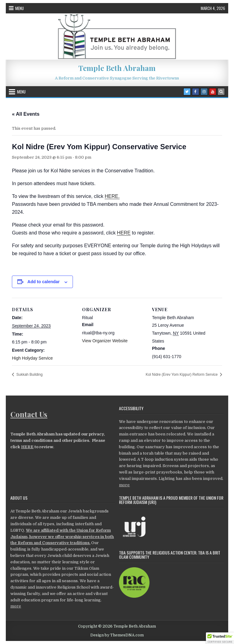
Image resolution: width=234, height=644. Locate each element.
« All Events (26, 114)
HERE (124, 233)
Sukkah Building (29, 375)
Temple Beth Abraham (117, 68)
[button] (220, 638)
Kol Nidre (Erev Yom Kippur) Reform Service (182, 375)
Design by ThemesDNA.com (117, 635)
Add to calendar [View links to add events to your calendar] (44, 282)
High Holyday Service (32, 358)
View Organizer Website (105, 341)
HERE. (112, 196)
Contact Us (29, 414)
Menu (20, 8)
